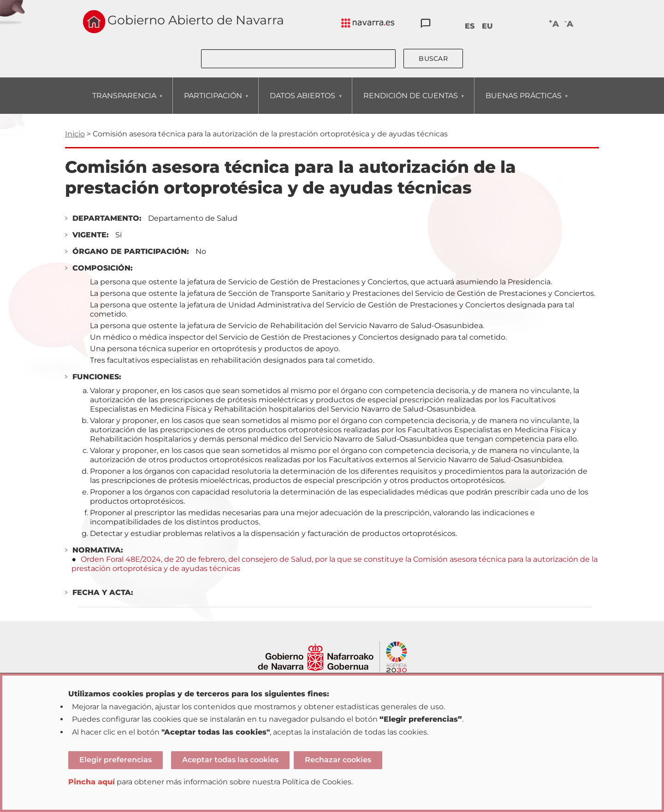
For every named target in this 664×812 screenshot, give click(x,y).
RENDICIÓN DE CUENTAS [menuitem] (410, 103)
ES (470, 26)
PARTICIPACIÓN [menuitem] (213, 103)
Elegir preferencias (116, 760)
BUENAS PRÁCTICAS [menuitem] (523, 103)
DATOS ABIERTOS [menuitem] (302, 103)
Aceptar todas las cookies (230, 760)
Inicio (75, 134)
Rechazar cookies (338, 760)
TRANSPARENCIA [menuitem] (124, 103)
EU (487, 26)
